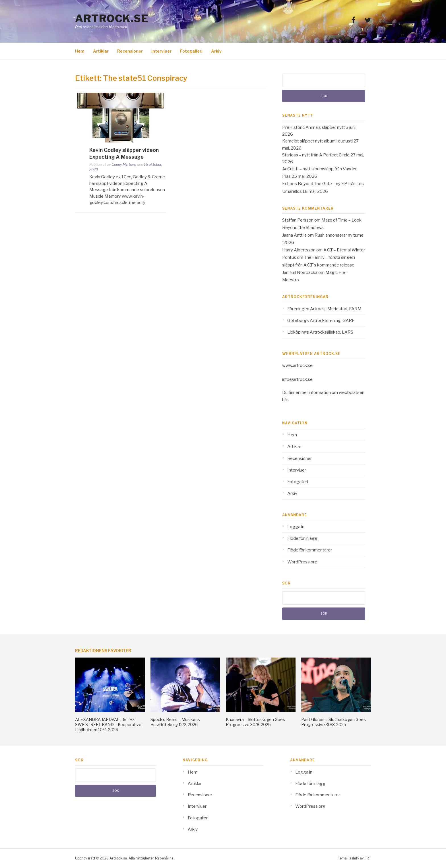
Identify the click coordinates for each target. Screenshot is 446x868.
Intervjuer (161, 51)
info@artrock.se (297, 379)
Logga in (296, 527)
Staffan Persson (298, 220)
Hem (80, 51)
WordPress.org (302, 562)
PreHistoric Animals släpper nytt (314, 127)
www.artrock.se (297, 365)
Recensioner (130, 51)
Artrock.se (112, 18)
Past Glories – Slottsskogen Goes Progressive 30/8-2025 (334, 722)
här (285, 400)
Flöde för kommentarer (310, 550)
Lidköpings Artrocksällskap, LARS (320, 332)
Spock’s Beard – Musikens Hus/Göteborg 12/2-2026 (175, 722)
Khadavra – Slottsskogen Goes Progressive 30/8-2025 (255, 722)
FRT (368, 858)
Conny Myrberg (124, 165)
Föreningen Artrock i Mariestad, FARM (324, 309)
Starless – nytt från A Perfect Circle (316, 155)
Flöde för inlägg (302, 538)
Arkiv (216, 51)
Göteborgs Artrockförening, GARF (321, 321)
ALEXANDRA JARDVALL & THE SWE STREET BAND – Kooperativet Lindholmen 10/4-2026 (109, 725)
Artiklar (101, 51)
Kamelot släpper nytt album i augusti (317, 141)
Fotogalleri (191, 51)
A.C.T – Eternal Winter (344, 250)
